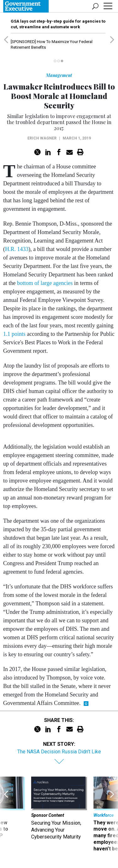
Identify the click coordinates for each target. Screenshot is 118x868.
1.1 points (14, 334)
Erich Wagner (42, 138)
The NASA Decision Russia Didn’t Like (59, 752)
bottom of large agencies (45, 283)
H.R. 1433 (17, 249)
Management (59, 75)
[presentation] (6, 814)
